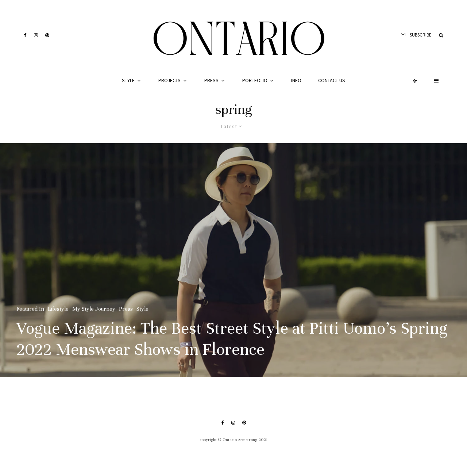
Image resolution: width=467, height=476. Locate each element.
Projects (169, 80)
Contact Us (332, 80)
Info (296, 80)
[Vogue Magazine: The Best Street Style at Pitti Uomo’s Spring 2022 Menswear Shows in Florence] (233, 260)
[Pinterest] (47, 35)
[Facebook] (25, 35)
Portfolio (255, 80)
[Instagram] (36, 35)
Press (211, 80)
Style (128, 80)
